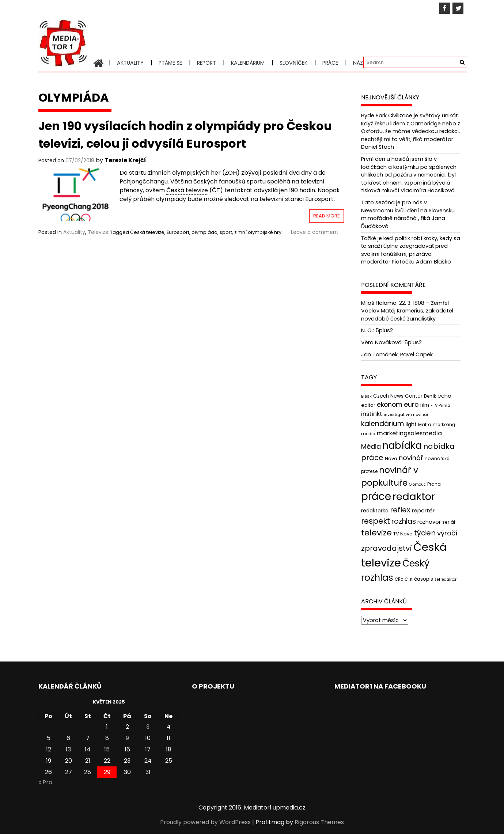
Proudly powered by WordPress (205, 822)
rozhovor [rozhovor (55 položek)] (429, 522)
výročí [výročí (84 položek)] (447, 533)
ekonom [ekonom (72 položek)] (390, 405)
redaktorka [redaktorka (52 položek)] (375, 511)
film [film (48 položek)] (425, 405)
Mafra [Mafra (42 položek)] (425, 424)
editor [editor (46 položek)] (368, 405)
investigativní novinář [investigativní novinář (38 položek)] (406, 414)
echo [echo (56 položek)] (444, 396)
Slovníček (293, 63)
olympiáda (204, 232)
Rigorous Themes (319, 822)
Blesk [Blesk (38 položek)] (366, 396)
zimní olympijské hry (258, 232)
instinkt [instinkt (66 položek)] (372, 414)
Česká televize (147, 232)
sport (226, 232)
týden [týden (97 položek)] (425, 533)
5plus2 (384, 330)
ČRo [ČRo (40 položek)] (399, 579)
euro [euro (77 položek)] (411, 404)
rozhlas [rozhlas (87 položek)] (404, 521)
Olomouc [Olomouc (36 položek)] (417, 484)
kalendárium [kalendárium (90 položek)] (383, 424)
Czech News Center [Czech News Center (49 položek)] (398, 396)
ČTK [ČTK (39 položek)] (409, 579)
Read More (327, 216)
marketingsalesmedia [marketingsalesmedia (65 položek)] (409, 433)
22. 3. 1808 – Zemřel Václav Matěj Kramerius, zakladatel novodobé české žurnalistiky (407, 311)
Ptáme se (170, 63)
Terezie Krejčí (125, 160)
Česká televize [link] (187, 190)
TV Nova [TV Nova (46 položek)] (403, 534)
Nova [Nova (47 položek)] (391, 458)
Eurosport (178, 232)
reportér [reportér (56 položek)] (423, 510)
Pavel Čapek (416, 355)
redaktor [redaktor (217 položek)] (414, 496)
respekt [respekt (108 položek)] (376, 521)
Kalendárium (248, 63)
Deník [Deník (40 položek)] (430, 396)
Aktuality (130, 63)
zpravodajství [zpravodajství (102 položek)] (386, 548)
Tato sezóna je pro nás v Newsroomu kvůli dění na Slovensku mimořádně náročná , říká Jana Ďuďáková (408, 214)
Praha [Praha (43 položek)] (434, 484)
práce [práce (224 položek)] (376, 496)
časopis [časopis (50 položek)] (424, 579)
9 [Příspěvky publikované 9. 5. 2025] (127, 738)
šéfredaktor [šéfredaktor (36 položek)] (446, 579)
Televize (98, 232)
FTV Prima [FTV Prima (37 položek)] (440, 405)
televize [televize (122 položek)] (376, 533)
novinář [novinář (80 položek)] (411, 458)
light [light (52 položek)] (411, 424)
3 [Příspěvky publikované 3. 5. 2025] (148, 727)
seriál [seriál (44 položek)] (449, 522)
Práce (330, 63)
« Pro (45, 782)
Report (206, 63)
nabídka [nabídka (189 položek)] (402, 445)
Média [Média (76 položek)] (371, 446)
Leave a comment (315, 232)
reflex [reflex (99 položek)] (400, 510)
